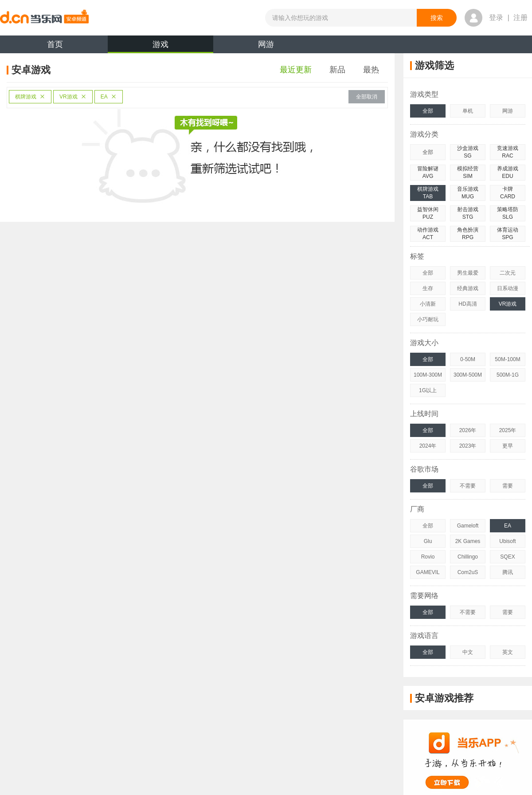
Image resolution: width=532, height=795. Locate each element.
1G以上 (428, 390)
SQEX (507, 557)
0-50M (468, 359)
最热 (371, 70)
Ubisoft (507, 541)
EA (109, 97)
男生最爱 (468, 273)
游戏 (160, 47)
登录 (496, 18)
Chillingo (468, 557)
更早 (508, 446)
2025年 (508, 430)
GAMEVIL (428, 572)
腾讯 (508, 572)
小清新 (428, 304)
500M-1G (508, 375)
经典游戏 (468, 288)
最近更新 (296, 70)
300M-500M (468, 375)
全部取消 (367, 97)
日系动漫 (508, 288)
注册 (520, 18)
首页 (55, 44)
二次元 (508, 273)
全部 (428, 111)
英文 (508, 652)
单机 (468, 111)
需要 (508, 486)
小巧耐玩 (428, 319)
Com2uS (468, 572)
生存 (428, 288)
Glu (428, 541)
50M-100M (507, 359)
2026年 (468, 430)
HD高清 (467, 304)
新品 (337, 70)
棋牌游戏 (30, 97)
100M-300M (428, 375)
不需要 (468, 486)
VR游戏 (73, 97)
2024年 (428, 446)
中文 (468, 652)
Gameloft (468, 526)
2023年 (468, 446)
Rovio (428, 557)
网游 (266, 44)
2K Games (468, 541)
